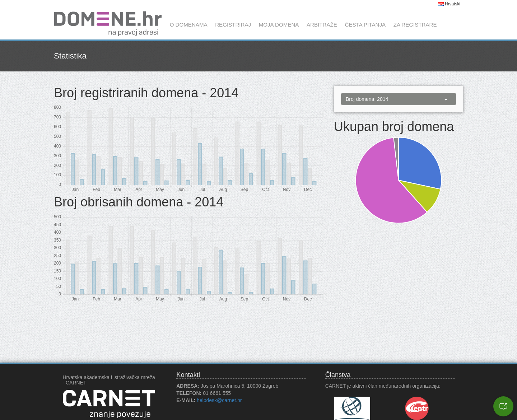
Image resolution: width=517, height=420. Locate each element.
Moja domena (279, 25)
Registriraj (233, 25)
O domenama (189, 25)
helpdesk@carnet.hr (219, 400)
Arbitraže (322, 25)
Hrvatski (449, 4)
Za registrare (415, 25)
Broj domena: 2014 (397, 99)
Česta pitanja (365, 25)
